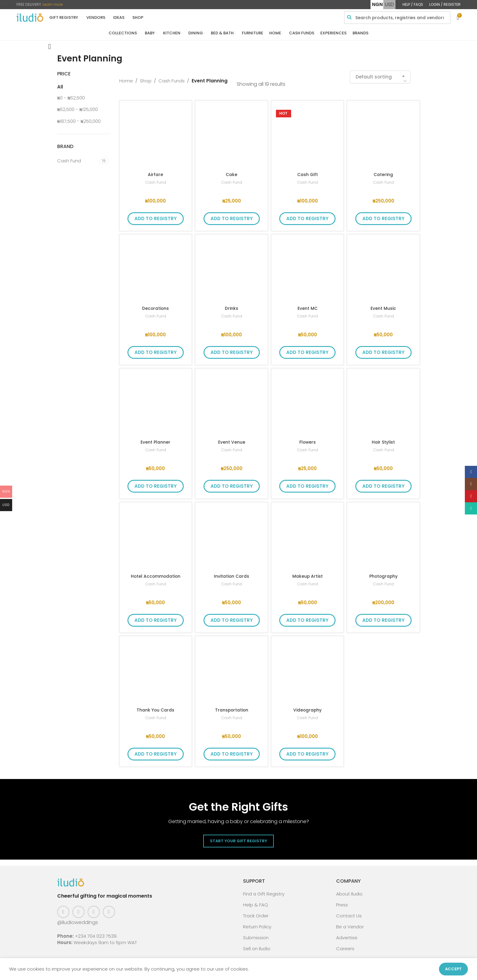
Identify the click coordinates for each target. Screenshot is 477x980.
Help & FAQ (256, 901)
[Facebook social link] (63, 908)
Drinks (232, 305)
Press (342, 901)
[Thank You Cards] (156, 669)
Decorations (155, 305)
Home (126, 77)
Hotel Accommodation (156, 572)
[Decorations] (156, 267)
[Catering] (383, 133)
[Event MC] (308, 267)
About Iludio (349, 890)
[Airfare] (156, 133)
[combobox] (380, 73)
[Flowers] (308, 401)
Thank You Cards (155, 706)
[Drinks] (232, 267)
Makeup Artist (308, 572)
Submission (256, 934)
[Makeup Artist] (308, 535)
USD (389, 4)
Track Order (256, 912)
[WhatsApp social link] (109, 908)
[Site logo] (30, 17)
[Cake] (232, 133)
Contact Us (349, 912)
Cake (232, 171)
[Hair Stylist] (383, 401)
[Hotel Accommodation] (156, 535)
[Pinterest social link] (94, 908)
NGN (377, 4)
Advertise (347, 934)
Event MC (308, 305)
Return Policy (257, 923)
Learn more (53, 4)
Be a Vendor (350, 923)
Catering (383, 171)
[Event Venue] (232, 401)
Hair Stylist (383, 438)
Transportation (232, 706)
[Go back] (50, 43)
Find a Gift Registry (264, 890)
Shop (146, 77)
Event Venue (232, 438)
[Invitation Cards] (232, 535)
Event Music (383, 305)
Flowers (308, 438)
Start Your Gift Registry (238, 837)
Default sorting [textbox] (374, 73)
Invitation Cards (232, 572)
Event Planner (155, 438)
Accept (453, 969)
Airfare (155, 171)
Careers (345, 945)
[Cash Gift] (308, 133)
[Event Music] (383, 267)
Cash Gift (308, 171)
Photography (383, 572)
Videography (307, 706)
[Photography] (383, 535)
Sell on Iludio (257, 945)
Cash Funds (172, 77)
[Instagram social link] (78, 908)
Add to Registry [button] (156, 215)
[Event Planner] (156, 401)
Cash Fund (156, 179)
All (60, 83)
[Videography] (308, 669)
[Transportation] (232, 669)
